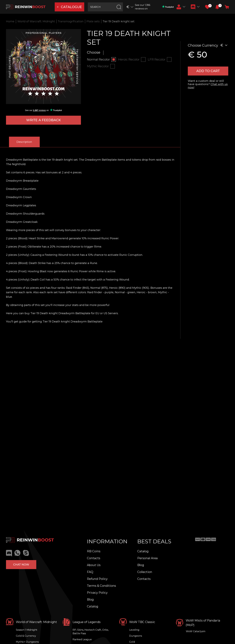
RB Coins (94, 551)
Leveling (134, 630)
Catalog (93, 606)
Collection (145, 572)
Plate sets (93, 21)
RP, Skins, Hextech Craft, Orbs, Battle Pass (91, 632)
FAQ (90, 572)
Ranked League (82, 639)
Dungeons (136, 636)
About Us (94, 565)
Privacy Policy (97, 593)
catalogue (70, 7)
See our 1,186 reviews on (154, 7)
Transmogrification (71, 21)
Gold (132, 642)
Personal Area (147, 558)
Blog (90, 599)
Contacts (94, 558)
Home (10, 21)
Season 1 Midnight (27, 630)
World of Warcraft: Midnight (36, 21)
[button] (217, 7)
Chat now (21, 565)
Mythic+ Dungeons (27, 642)
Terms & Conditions (101, 586)
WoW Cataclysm (196, 631)
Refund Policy (97, 579)
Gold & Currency (26, 636)
